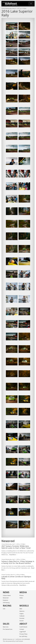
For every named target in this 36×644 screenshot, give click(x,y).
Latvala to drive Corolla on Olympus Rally (16, 577)
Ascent (21, 621)
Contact (22, 629)
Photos (22, 595)
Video (21, 598)
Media (23, 592)
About (23, 624)
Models (24, 606)
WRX (21, 609)
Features (5, 600)
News (6, 592)
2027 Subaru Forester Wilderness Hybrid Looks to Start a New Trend (16, 547)
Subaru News (7, 595)
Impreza (22, 611)
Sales (6, 624)
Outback (22, 616)
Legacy (22, 614)
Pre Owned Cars (8, 629)
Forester (22, 618)
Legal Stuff (23, 632)
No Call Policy (23, 636)
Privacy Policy (23, 634)
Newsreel (6, 598)
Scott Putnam (23, 627)
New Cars (6, 627)
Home (10, 4)
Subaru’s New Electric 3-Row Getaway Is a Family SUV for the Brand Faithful (18, 562)
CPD (4, 609)
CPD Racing (6, 603)
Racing (7, 606)
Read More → (13, 555)
